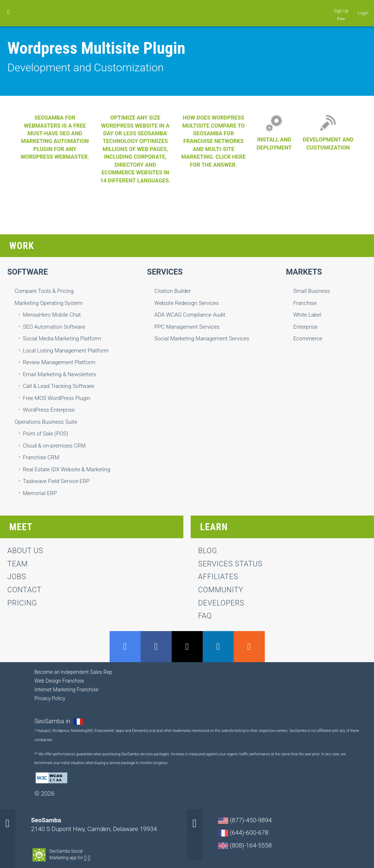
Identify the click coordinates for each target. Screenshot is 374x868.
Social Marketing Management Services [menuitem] (202, 339)
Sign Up (341, 11)
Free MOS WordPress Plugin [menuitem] (57, 398)
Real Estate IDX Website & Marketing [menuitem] (67, 469)
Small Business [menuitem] (312, 291)
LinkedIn (218, 647)
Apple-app (89, 858)
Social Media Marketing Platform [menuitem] (62, 339)
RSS (249, 647)
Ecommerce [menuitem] (308, 339)
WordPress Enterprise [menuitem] (49, 410)
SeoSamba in (53, 721)
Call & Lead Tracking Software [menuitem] (59, 386)
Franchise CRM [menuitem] (41, 457)
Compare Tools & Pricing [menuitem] (44, 291)
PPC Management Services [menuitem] (187, 327)
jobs (17, 577)
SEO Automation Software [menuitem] (54, 327)
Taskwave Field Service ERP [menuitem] (56, 481)
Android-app (85, 858)
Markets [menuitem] (304, 272)
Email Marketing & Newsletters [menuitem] (60, 374)
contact (24, 590)
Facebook (156, 647)
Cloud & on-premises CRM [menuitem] (54, 446)
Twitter (187, 647)
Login (363, 13)
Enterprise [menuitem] (306, 327)
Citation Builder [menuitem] (173, 291)
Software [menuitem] (28, 272)
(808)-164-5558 (245, 846)
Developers (221, 603)
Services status (230, 564)
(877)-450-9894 (245, 820)
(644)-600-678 (243, 833)
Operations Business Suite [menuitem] (46, 422)
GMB (125, 647)
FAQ (205, 616)
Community (221, 590)
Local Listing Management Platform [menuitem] (66, 351)
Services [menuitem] (165, 272)
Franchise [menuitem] (305, 303)
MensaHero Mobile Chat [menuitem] (52, 315)
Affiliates (218, 577)
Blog (207, 551)
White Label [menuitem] (307, 315)
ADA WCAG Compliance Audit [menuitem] (190, 315)
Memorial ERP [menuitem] (40, 493)
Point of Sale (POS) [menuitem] (46, 434)
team (18, 564)
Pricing (22, 603)
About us (25, 551)
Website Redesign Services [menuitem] (187, 303)
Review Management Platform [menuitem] (59, 362)
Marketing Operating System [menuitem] (49, 303)
